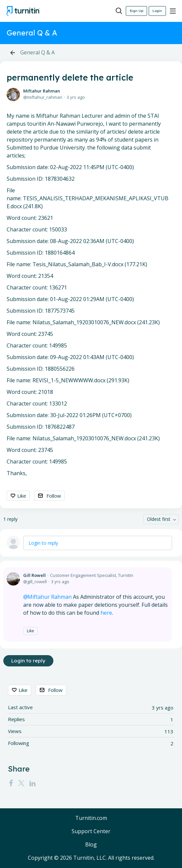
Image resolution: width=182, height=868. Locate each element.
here (106, 613)
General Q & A (37, 53)
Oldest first (159, 519)
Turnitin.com (91, 818)
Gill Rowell (34, 575)
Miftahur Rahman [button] (50, 597)
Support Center (91, 832)
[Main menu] (173, 11)
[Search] (119, 11)
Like (22, 496)
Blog (91, 845)
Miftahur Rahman (42, 91)
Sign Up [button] (136, 11)
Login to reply (43, 543)
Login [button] (157, 11)
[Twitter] (21, 783)
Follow (54, 496)
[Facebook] (11, 783)
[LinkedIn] (32, 783)
